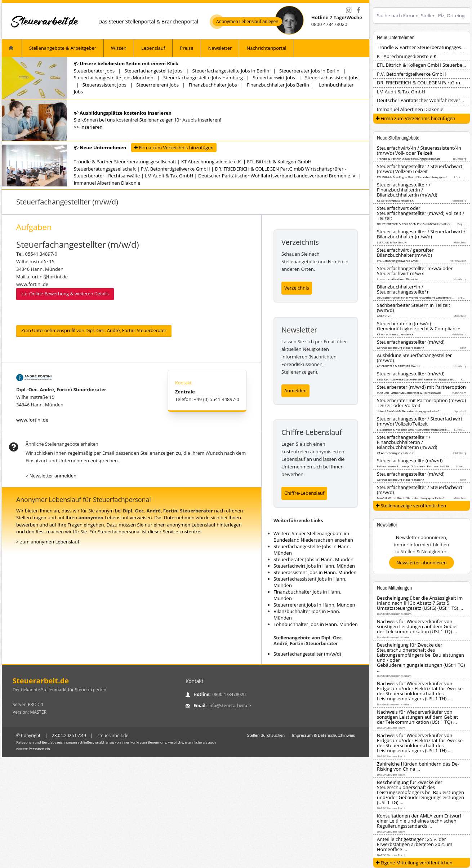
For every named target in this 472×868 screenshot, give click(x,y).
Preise (186, 48)
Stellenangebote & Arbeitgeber (63, 48)
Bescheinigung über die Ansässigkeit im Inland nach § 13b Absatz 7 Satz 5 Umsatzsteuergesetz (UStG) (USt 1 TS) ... (420, 603)
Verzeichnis (297, 288)
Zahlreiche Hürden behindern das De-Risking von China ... (418, 766)
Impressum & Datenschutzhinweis (323, 735)
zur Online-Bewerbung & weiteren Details (65, 294)
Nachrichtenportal (266, 48)
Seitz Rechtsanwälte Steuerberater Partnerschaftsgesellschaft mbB (422, 379)
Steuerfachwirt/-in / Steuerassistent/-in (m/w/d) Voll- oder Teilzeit (419, 150)
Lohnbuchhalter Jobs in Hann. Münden (316, 624)
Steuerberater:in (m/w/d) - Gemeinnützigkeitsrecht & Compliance (419, 326)
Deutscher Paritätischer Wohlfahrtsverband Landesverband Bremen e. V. (277, 176)
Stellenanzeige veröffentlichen (411, 506)
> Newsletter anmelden (51, 476)
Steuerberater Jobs (94, 71)
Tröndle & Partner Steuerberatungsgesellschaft (125, 162)
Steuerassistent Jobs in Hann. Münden (315, 572)
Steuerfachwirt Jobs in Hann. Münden (314, 566)
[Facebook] (359, 10)
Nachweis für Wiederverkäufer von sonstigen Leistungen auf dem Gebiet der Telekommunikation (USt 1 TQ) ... (417, 626)
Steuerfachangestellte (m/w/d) (410, 461)
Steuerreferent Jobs (157, 85)
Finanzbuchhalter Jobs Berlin (278, 85)
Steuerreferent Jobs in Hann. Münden (314, 605)
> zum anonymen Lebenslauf (48, 542)
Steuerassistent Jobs (104, 85)
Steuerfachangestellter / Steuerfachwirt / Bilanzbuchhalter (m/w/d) (421, 234)
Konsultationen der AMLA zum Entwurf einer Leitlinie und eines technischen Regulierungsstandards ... (419, 821)
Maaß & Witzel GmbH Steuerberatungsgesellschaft (411, 498)
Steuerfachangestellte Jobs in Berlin (231, 71)
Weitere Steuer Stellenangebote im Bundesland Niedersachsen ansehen (313, 537)
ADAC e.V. (384, 316)
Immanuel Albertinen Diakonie (107, 183)
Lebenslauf (153, 48)
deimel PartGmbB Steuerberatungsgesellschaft (408, 411)
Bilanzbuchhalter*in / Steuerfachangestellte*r (403, 289)
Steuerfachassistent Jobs (331, 78)
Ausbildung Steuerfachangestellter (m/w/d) (414, 358)
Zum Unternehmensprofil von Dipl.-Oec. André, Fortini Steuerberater (94, 330)
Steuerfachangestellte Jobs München (114, 78)
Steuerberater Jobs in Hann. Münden (313, 559)
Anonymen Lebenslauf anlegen (247, 22)
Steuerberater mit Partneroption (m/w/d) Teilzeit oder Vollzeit (421, 403)
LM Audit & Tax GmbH (169, 176)
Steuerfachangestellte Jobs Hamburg (203, 78)
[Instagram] (348, 10)
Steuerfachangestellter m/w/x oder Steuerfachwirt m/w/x (415, 271)
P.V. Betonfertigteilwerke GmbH (175, 169)
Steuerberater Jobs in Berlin (309, 71)
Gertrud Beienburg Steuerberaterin (400, 347)
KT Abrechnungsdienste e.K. (212, 162)
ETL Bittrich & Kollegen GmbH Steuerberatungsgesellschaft (416, 177)
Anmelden (295, 391)
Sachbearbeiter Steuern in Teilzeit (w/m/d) (413, 308)
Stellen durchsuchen (266, 735)
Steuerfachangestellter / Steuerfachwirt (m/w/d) (420, 490)
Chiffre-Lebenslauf (304, 493)
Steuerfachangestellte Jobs (153, 71)
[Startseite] (45, 21)
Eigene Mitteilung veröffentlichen (414, 863)
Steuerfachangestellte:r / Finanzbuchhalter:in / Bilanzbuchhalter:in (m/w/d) (407, 190)
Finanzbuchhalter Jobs (213, 85)
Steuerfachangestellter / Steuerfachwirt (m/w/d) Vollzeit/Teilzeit (420, 169)
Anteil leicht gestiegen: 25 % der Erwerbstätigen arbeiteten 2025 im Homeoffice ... (415, 844)
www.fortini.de (32, 420)
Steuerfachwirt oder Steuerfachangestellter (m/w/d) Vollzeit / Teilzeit (421, 213)
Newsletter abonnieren (421, 563)
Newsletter (220, 48)
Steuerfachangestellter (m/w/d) (307, 654)
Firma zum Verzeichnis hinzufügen (174, 147)
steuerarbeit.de (113, 735)
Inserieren (92, 127)
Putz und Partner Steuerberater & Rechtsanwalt (409, 393)
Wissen (119, 48)
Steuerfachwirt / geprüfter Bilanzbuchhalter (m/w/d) (405, 252)
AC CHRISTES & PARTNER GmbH (398, 366)
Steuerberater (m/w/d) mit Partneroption (421, 387)
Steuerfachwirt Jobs (274, 78)
